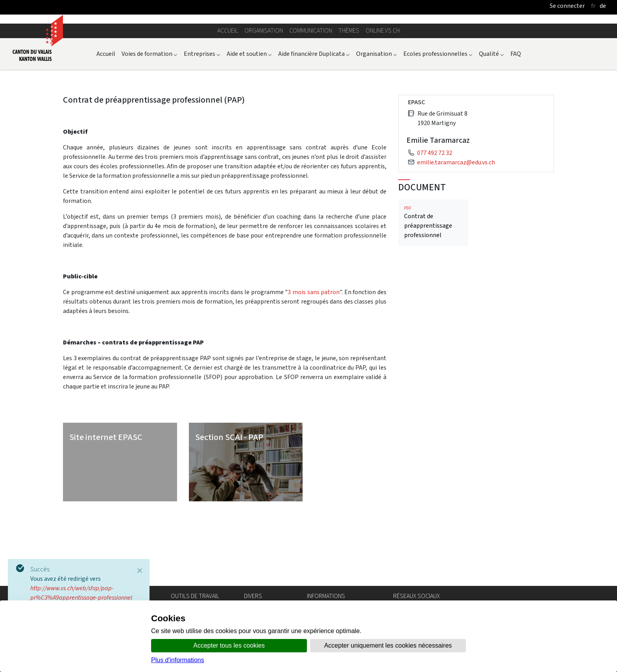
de (603, 6)
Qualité (491, 116)
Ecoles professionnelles (438, 116)
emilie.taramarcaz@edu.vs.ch (456, 225)
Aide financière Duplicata (314, 116)
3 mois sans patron (314, 354)
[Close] (140, 571)
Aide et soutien (249, 116)
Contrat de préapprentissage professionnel (433, 285)
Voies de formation (150, 116)
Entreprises (202, 116)
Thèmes (349, 93)
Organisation (264, 93)
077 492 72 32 (435, 215)
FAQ (516, 116)
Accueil (228, 93)
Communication (311, 93)
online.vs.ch (383, 93)
